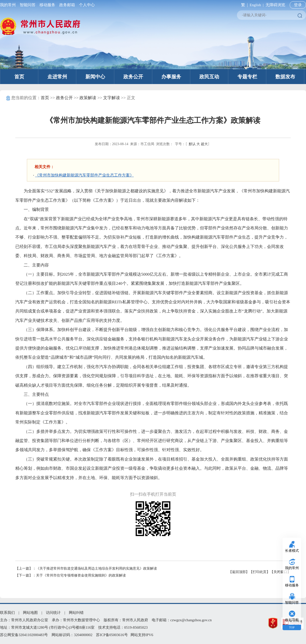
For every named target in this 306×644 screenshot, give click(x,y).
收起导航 (292, 620)
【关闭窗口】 (280, 572)
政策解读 (88, 98)
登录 (298, 5)
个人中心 (86, 5)
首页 (19, 77)
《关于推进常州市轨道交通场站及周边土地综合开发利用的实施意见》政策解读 (96, 568)
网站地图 (30, 613)
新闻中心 (95, 77)
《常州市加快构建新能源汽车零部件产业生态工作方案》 (84, 175)
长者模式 (292, 551)
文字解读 (112, 98)
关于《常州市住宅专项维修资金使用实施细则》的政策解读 (81, 575)
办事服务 (171, 77)
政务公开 (133, 77)
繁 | (243, 5)
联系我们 (7, 613)
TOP (292, 627)
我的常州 (9, 5)
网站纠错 (76, 613)
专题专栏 (247, 77)
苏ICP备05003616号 (112, 635)
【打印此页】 (260, 572)
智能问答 (28, 5)
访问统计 (53, 613)
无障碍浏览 (275, 5)
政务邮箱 (67, 5)
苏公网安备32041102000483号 (24, 635)
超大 (204, 144)
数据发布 (285, 77)
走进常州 (57, 77)
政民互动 (209, 77)
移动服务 (47, 5)
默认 (192, 144)
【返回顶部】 (239, 572)
